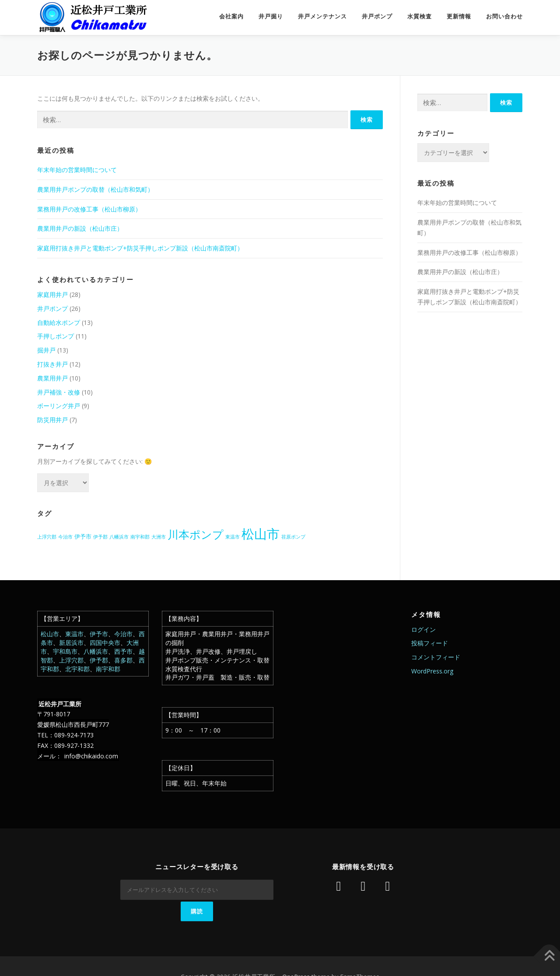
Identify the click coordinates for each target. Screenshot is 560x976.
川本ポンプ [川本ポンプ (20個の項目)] (196, 534)
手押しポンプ (56, 336)
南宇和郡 (108, 669)
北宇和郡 (77, 669)
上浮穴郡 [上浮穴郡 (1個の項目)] (47, 537)
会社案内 (231, 16)
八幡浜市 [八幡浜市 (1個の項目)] (119, 537)
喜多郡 (123, 660)
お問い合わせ (504, 16)
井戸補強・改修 (59, 392)
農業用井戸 (52, 378)
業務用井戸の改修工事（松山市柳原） (89, 209)
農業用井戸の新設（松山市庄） (80, 228)
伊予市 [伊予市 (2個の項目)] (83, 536)
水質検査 (420, 16)
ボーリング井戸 (59, 406)
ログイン (423, 629)
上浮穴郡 (71, 660)
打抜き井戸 (52, 364)
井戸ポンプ (377, 16)
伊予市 (99, 634)
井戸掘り (271, 16)
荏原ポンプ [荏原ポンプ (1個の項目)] (293, 537)
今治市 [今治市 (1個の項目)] (65, 537)
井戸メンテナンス (322, 16)
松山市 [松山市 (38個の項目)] (261, 534)
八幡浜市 (96, 651)
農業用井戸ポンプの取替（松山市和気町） (95, 189)
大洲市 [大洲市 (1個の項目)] (159, 537)
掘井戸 (46, 350)
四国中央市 (105, 643)
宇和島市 (65, 651)
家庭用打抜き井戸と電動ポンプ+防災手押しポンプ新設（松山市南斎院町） (140, 248)
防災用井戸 (52, 420)
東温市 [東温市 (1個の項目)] (233, 537)
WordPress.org (432, 671)
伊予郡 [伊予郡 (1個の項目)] (100, 537)
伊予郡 (99, 660)
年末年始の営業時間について (77, 170)
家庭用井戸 (52, 294)
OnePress (296, 955)
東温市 (74, 634)
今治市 (123, 634)
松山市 (50, 634)
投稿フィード (430, 643)
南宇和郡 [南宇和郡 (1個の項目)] (140, 537)
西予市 (123, 651)
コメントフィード (436, 657)
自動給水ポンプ (59, 322)
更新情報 (459, 16)
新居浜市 (71, 643)
